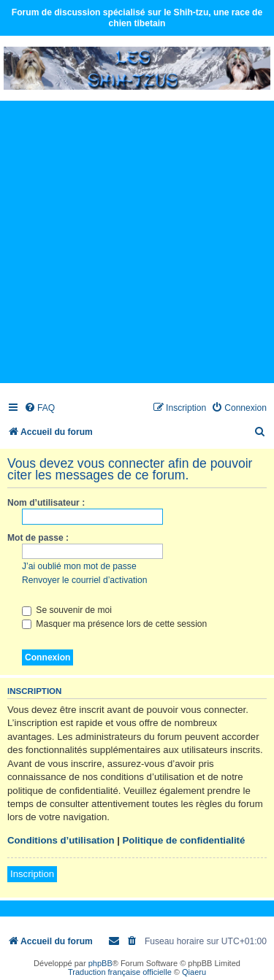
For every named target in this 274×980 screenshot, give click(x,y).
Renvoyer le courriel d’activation (84, 580)
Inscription (32, 874)
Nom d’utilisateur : (46, 503)
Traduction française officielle (120, 972)
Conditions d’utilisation (61, 840)
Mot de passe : (38, 538)
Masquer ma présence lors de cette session (114, 624)
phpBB (100, 963)
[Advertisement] (137, 241)
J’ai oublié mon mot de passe (79, 566)
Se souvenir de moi (67, 610)
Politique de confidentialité (184, 840)
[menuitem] (39, 408)
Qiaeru (194, 972)
